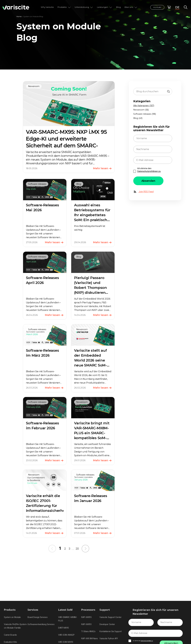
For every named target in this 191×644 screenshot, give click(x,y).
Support (105, 610)
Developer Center (107, 624)
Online (169, 7)
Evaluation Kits (10, 642)
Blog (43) (138, 118)
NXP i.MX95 (86, 617)
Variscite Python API (109, 638)
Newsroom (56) (141, 110)
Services (33, 610)
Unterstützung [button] (84, 7)
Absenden (148, 181)
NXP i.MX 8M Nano (90, 638)
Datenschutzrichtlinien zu (149, 171)
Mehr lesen (102, 168)
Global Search (186, 7)
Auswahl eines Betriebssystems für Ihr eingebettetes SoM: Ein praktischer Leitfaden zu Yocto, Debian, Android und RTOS (92, 220)
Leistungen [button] (105, 7)
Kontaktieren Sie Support (111, 631)
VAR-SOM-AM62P (66, 635)
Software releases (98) (145, 114)
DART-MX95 (63, 628)
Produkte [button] (64, 7)
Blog (118, 7)
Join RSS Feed (143, 192)
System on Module (12, 617)
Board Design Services (38, 617)
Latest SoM (65, 610)
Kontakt (157, 7)
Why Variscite (47, 7)
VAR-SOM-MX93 (66, 642)
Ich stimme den (149, 170)
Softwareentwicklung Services (41, 624)
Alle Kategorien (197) (144, 106)
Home (19, 16)
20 (77, 549)
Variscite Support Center (110, 617)
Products (10, 610)
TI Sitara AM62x (88, 631)
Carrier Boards (10, 635)
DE (177, 7)
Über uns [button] (131, 7)
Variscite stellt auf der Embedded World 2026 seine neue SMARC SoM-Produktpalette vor (91, 360)
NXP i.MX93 (86, 624)
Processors (88, 610)
